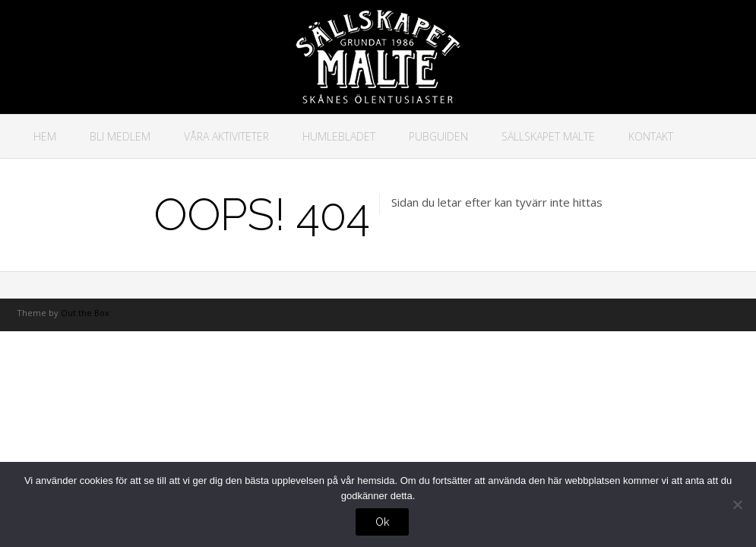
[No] (737, 504)
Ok (382, 522)
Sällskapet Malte (548, 136)
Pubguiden (438, 136)
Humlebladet (339, 136)
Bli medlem (120, 136)
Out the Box (85, 313)
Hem (45, 136)
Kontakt (651, 136)
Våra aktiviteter (226, 136)
